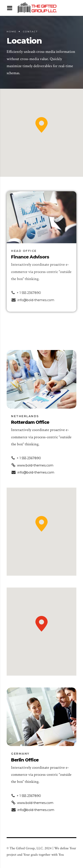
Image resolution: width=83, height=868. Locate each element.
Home (12, 32)
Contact (30, 32)
